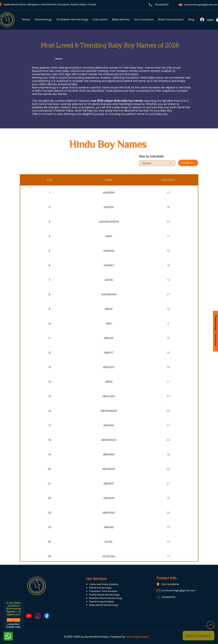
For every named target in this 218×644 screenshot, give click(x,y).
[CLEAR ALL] (188, 163)
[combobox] (157, 163)
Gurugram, (64, 4)
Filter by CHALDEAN (151, 156)
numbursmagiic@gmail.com (201, 5)
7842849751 (168, 597)
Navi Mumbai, (49, 4)
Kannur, (23, 4)
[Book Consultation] (199, 636)
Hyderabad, (11, 4)
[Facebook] (47, 616)
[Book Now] (13, 620)
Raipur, (84, 4)
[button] (121, 20)
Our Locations (170, 584)
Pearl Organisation (137, 637)
